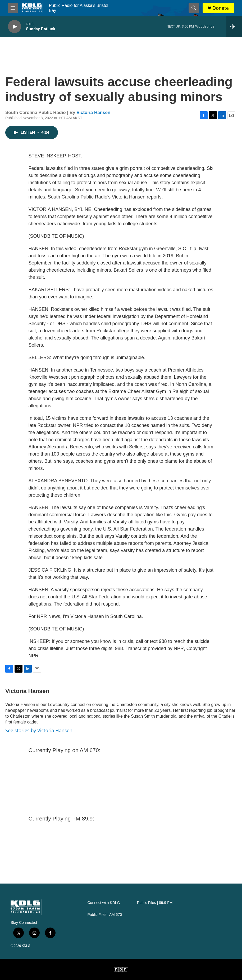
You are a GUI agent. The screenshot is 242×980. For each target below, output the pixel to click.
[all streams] (234, 27)
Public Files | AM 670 (105, 915)
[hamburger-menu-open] (13, 8)
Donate (221, 8)
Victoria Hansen (93, 112)
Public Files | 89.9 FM (155, 903)
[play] (15, 27)
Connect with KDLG (104, 903)
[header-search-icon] (194, 8)
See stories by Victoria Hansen (39, 730)
